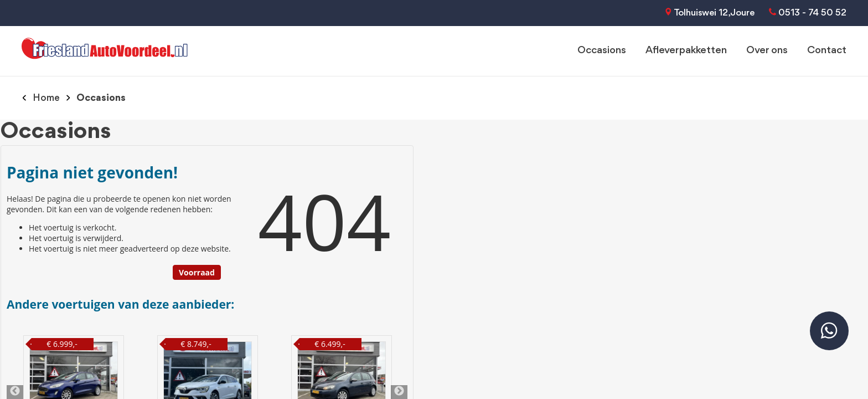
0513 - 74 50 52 (812, 13)
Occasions (602, 50)
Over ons (767, 50)
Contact (827, 50)
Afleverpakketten (686, 50)
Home (46, 98)
